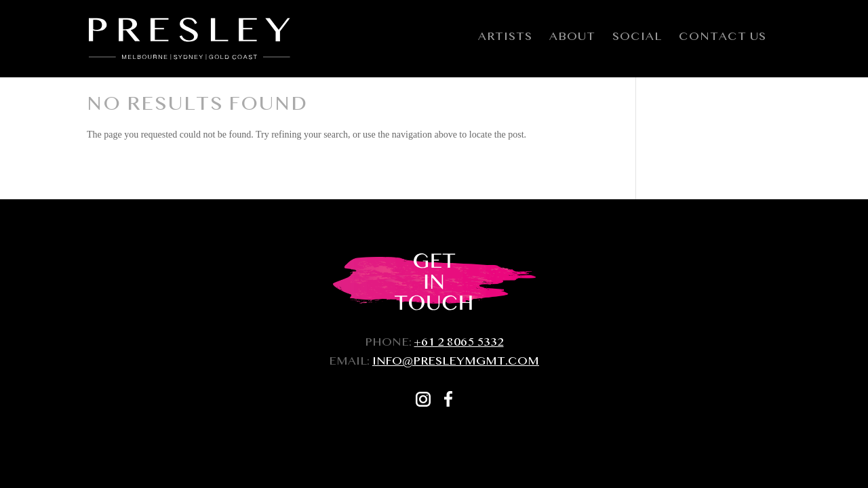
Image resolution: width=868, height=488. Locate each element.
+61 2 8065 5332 (459, 344)
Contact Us (723, 41)
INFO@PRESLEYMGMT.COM (456, 363)
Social (637, 41)
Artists (505, 41)
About (572, 41)
